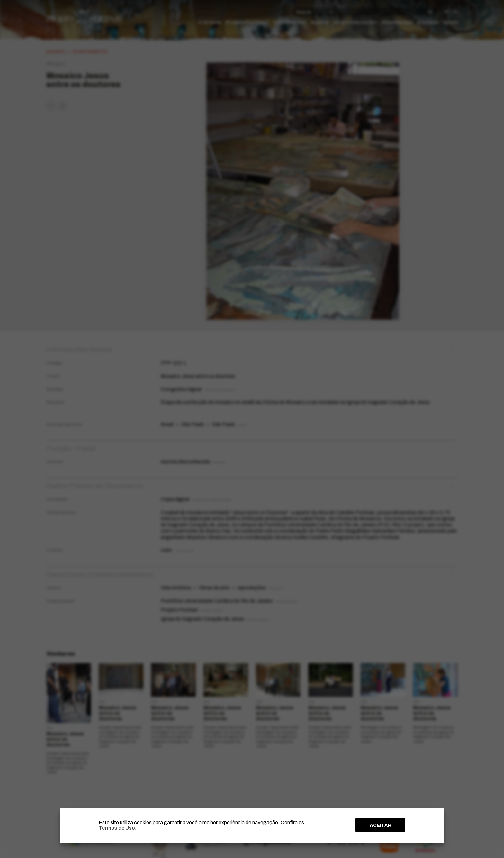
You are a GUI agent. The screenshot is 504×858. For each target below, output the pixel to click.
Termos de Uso (117, 828)
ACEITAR (381, 825)
